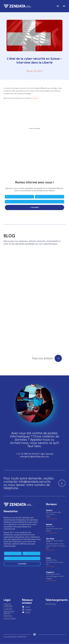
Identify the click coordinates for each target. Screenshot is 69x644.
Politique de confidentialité (8, 605)
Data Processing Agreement (9, 612)
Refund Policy (8, 616)
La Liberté (35, 98)
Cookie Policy (8, 609)
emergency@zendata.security (34, 457)
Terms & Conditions (10, 618)
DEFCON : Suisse (51, 604)
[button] (64, 6)
